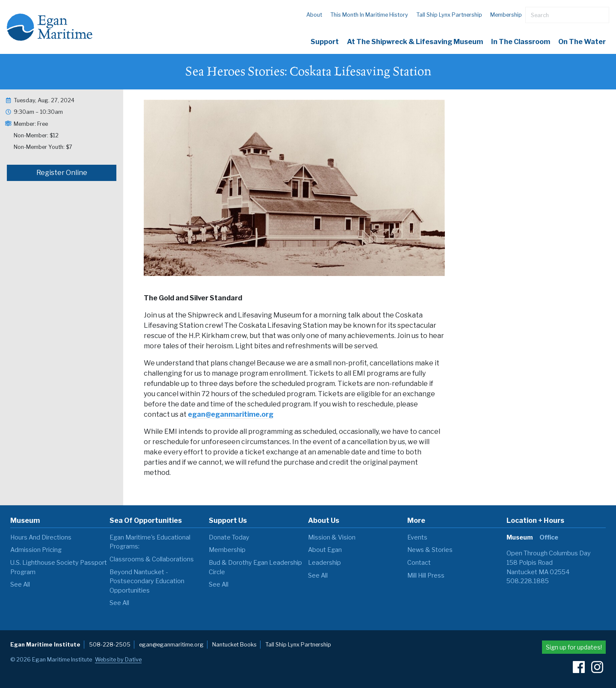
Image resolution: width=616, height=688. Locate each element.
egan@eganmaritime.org (231, 414)
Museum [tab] (520, 537)
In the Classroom (521, 42)
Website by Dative (118, 660)
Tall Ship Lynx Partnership (449, 15)
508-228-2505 (110, 645)
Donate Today (229, 537)
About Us (324, 520)
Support (325, 42)
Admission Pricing (36, 550)
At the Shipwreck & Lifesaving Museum (415, 42)
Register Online (62, 173)
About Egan (325, 550)
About (314, 15)
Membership (506, 15)
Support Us (228, 520)
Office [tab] (549, 537)
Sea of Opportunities (146, 520)
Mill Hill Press (426, 575)
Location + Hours (535, 520)
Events (417, 537)
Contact (419, 563)
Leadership (324, 563)
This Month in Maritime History (369, 15)
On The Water (582, 42)
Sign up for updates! (574, 647)
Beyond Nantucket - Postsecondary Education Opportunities (147, 581)
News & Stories (430, 550)
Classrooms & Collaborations (152, 559)
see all (20, 584)
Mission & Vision (332, 537)
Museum (25, 520)
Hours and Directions (41, 537)
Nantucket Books (234, 645)
